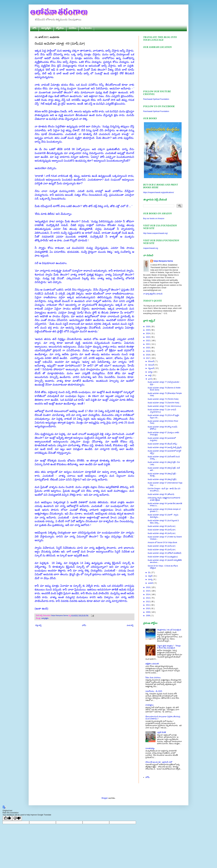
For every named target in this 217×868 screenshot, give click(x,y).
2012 (148, 602)
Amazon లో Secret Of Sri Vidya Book (162, 542)
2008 (148, 616)
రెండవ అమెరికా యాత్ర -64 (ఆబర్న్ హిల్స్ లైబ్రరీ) (165, 447)
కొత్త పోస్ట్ (38, 625)
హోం (34, 28)
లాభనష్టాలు (150, 705)
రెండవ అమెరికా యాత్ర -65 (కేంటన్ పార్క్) (162, 444)
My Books (86, 28)
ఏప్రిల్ (150, 576)
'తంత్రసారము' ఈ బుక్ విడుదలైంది (169, 630)
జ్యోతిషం (60, 28)
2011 (148, 605)
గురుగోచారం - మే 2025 (154, 691)
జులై (150, 375)
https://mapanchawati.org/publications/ (159, 192)
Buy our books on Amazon (154, 219)
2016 (148, 587)
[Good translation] (7, 818)
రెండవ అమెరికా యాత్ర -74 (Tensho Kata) (163, 399)
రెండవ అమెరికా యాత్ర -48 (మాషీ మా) (162, 533)
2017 (148, 358)
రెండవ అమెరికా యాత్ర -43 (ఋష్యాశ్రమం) (163, 557)
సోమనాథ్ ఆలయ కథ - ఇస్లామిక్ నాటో (159, 762)
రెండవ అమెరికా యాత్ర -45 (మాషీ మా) (162, 550)
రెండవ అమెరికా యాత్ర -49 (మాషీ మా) (162, 530)
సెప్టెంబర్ (151, 368)
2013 (148, 598)
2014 (148, 594)
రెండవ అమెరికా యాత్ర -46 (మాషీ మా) (162, 546)
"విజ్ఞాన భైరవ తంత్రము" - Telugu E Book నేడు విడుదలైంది (169, 647)
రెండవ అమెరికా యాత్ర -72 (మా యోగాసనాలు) (164, 406)
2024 (148, 333)
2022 (148, 341)
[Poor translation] (17, 818)
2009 (148, 612)
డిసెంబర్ (151, 361)
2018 (148, 355)
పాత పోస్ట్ (130, 625)
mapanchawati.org (151, 248)
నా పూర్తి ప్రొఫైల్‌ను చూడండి (153, 294)
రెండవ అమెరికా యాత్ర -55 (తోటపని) (161, 494)
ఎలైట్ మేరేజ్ (161, 732)
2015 (148, 591)
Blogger (105, 798)
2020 (148, 348)
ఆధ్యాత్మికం (46, 28)
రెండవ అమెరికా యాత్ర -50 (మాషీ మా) (162, 526)
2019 (148, 351)
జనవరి (151, 583)
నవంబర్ (151, 365)
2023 (148, 337)
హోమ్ (84, 625)
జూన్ (150, 379)
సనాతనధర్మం (150, 748)
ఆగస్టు (151, 372)
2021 (148, 344)
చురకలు (72, 28)
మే (149, 572)
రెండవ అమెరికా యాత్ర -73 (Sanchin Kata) (163, 403)
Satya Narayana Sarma (60, 615)
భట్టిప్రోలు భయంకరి (152, 664)
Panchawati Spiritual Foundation (156, 99)
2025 (148, 330)
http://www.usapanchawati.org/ (155, 233)
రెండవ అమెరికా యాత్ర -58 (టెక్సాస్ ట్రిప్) (162, 479)
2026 (148, 327)
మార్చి (151, 579)
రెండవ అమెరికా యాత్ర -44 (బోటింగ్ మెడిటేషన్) (164, 553)
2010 (148, 609)
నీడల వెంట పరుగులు (153, 678)
